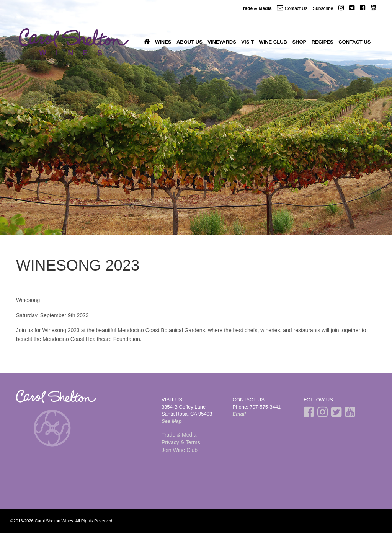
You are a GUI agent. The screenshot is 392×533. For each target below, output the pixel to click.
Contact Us (292, 8)
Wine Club (273, 42)
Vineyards (222, 42)
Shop (299, 42)
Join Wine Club (180, 450)
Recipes (323, 42)
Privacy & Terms (181, 442)
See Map (172, 421)
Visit (247, 42)
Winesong (28, 300)
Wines (163, 42)
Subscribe (323, 8)
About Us (189, 42)
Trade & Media (256, 8)
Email (239, 414)
